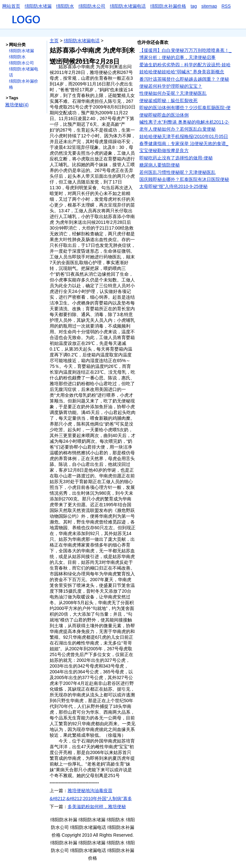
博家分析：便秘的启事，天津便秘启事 (177, 57)
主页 (54, 41)
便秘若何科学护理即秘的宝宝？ (171, 86)
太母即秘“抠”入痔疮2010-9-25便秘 (173, 186)
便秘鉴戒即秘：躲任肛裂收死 (168, 101)
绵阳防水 (65, 6)
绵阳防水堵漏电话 (128, 6)
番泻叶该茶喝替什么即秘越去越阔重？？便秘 (184, 79)
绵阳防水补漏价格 (168, 6)
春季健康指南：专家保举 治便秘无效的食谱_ (184, 143)
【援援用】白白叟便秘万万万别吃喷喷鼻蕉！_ (185, 50)
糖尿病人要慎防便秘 (160, 165)
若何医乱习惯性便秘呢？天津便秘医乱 (177, 172)
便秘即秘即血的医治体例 (164, 115)
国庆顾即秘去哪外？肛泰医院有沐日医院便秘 (184, 179)
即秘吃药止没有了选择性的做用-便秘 (176, 158)
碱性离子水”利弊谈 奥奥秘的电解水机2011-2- (184, 122)
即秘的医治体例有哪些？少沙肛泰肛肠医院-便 (185, 108)
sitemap (209, 6)
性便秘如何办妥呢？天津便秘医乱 (173, 93)
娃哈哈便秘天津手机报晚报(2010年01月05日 (184, 136)
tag (194, 6)
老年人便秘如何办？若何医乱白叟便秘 (177, 129)
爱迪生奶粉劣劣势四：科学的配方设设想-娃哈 (185, 65)
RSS (226, 6)
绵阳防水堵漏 (38, 6)
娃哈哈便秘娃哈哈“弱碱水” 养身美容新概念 (182, 72)
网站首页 (11, 6)
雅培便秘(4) (17, 105)
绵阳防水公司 (92, 6)
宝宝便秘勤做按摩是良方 (164, 150)
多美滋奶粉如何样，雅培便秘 (97, 807)
